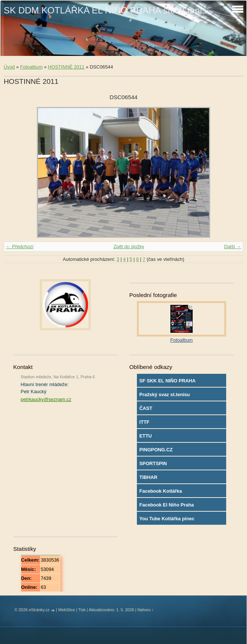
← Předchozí (20, 247)
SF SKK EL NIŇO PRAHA (168, 381)
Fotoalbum (31, 67)
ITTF (145, 422)
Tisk (82, 610)
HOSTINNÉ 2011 (66, 67)
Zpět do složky (129, 247)
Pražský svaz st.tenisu (165, 394)
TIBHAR (148, 477)
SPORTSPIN (153, 463)
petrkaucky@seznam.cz (46, 399)
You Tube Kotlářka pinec (167, 519)
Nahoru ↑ (145, 610)
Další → (232, 247)
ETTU (146, 436)
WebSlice (67, 610)
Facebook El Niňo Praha (167, 505)
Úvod (9, 67)
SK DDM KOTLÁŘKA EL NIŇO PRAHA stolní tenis (105, 10)
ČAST (146, 408)
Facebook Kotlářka (161, 491)
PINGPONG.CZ (156, 450)
